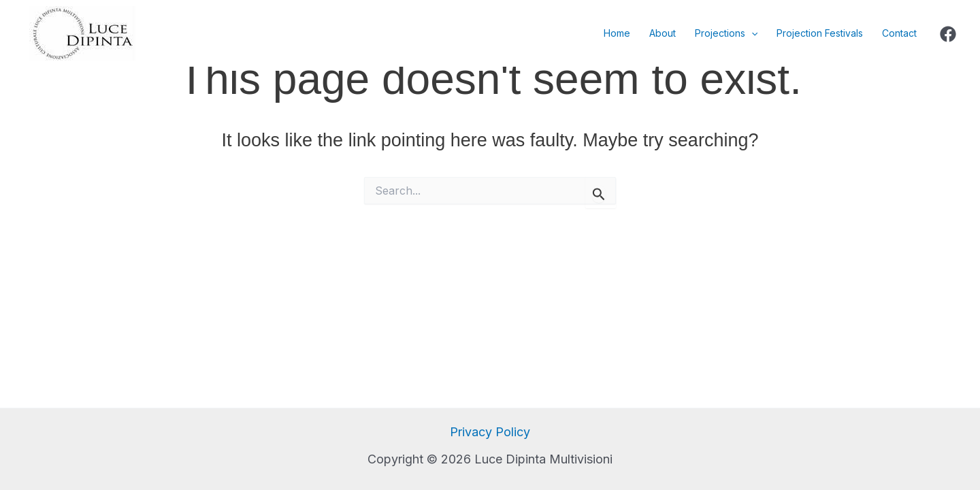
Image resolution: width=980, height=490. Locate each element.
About (663, 33)
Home (617, 33)
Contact (899, 33)
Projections (726, 33)
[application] (751, 33)
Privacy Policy (490, 432)
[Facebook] (948, 34)
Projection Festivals (820, 33)
